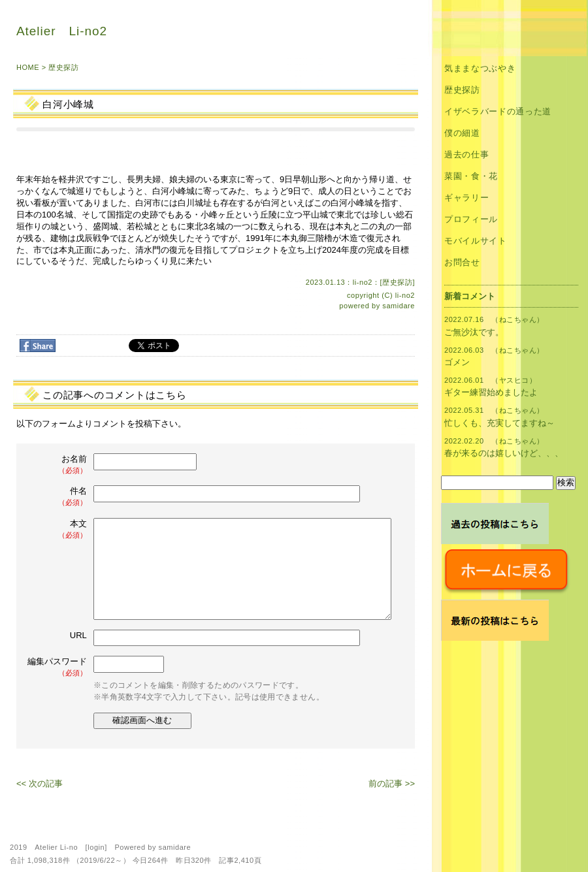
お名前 (58, 465)
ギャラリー (466, 198)
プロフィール (471, 219)
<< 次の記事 (40, 783)
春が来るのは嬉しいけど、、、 (504, 453)
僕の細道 (462, 133)
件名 (58, 497)
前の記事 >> (392, 783)
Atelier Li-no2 (62, 31)
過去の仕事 (466, 154)
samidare (399, 306)
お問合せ (462, 262)
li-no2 (405, 295)
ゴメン (457, 362)
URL (78, 635)
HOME (28, 67)
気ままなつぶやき (480, 68)
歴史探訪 (63, 67)
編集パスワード (57, 667)
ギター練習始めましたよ (491, 392)
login (96, 847)
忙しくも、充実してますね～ (499, 423)
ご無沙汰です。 (474, 332)
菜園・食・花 (471, 176)
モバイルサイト (476, 241)
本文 (58, 529)
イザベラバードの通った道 (498, 111)
